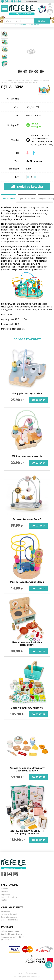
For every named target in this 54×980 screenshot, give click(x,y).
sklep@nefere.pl (30, 2)
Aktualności (6, 912)
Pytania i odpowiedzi (10, 914)
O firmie (4, 889)
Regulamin (5, 894)
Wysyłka (4, 892)
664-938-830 (13, 931)
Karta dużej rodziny (9, 897)
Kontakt (4, 900)
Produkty (16, 80)
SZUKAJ (42, 21)
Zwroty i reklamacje (9, 917)
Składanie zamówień (9, 920)
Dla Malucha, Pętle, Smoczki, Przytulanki (34, 80)
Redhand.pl (35, 977)
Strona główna (6, 80)
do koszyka (38, 400)
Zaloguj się (50, 6)
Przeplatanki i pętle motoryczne (12, 82)
